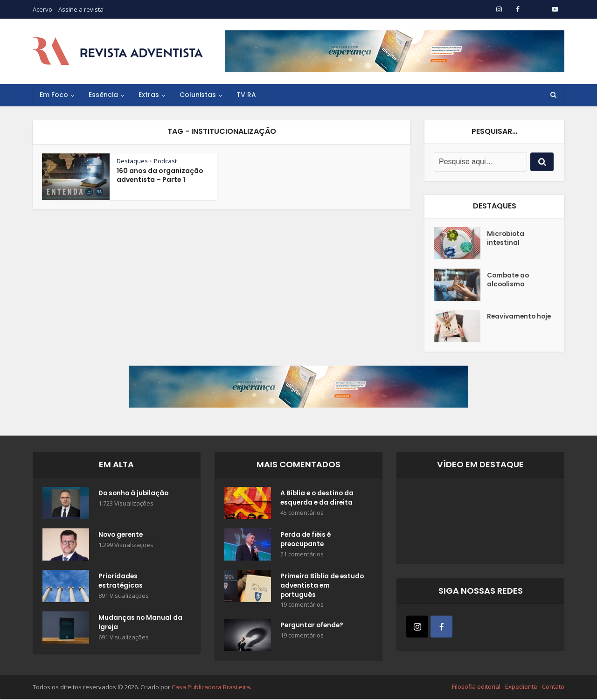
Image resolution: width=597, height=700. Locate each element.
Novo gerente (122, 535)
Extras (149, 95)
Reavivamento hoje (512, 322)
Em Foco (54, 95)
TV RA (246, 95)
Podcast (165, 161)
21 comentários (302, 555)
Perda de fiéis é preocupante (306, 540)
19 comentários (302, 606)
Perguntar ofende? (313, 627)
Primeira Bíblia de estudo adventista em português (319, 586)
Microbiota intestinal (506, 239)
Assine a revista (81, 9)
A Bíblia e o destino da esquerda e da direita (318, 499)
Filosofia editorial (476, 687)
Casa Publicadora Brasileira (211, 688)
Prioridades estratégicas (121, 582)
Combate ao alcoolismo (509, 280)
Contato (553, 687)
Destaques (132, 161)
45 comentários (302, 513)
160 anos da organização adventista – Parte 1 (160, 175)
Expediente (521, 687)
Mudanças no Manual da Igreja (135, 623)
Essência (103, 95)
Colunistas (198, 95)
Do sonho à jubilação (135, 494)
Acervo (42, 9)
